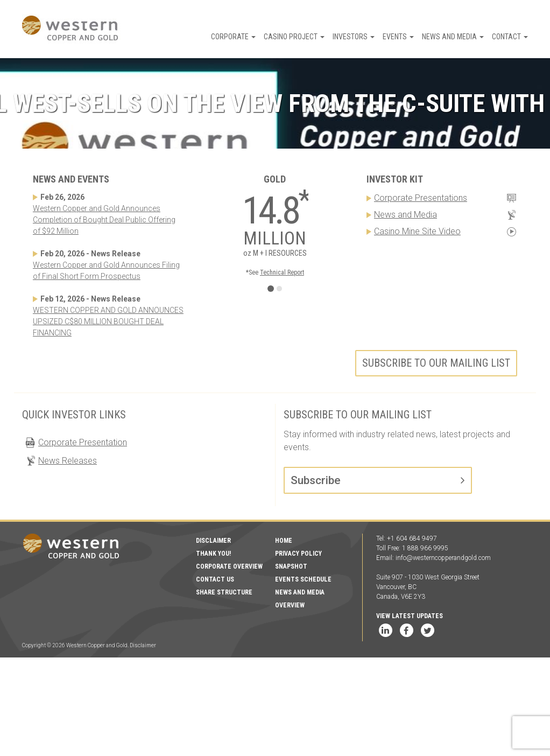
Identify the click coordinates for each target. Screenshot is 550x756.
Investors (354, 37)
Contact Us (215, 579)
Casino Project (294, 37)
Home (284, 541)
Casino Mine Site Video (417, 231)
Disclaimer (213, 541)
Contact (510, 37)
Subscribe (316, 480)
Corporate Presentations (421, 198)
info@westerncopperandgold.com (443, 558)
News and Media (453, 37)
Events (398, 37)
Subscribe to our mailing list (436, 363)
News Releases (68, 461)
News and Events (71, 179)
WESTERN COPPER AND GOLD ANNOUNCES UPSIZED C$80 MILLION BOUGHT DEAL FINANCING (108, 321)
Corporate (233, 37)
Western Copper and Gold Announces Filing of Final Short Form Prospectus (106, 271)
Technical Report (282, 272)
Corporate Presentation (83, 442)
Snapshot (291, 566)
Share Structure (224, 592)
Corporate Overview (229, 566)
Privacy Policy (298, 554)
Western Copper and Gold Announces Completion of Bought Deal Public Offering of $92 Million (104, 220)
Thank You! (213, 554)
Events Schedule (303, 579)
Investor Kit (395, 179)
